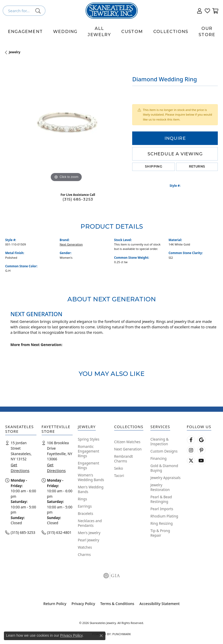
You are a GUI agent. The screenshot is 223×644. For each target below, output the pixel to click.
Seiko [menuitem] (119, 468)
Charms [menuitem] (84, 555)
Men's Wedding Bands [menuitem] (91, 489)
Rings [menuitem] (82, 499)
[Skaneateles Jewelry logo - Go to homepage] (112, 11)
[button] (200, 11)
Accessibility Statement (160, 604)
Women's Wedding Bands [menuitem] (91, 477)
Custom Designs (164, 451)
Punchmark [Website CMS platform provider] (122, 634)
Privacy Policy (83, 604)
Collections (171, 32)
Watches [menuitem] (85, 547)
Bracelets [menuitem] (85, 513)
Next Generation (71, 244)
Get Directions (20, 468)
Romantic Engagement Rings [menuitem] (88, 451)
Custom (132, 32)
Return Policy (55, 604)
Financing (158, 458)
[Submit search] (39, 11)
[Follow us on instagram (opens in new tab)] (191, 450)
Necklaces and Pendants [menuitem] (90, 523)
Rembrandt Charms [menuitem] (124, 459)
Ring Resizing (162, 523)
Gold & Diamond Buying (164, 468)
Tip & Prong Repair (160, 533)
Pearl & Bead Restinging (161, 499)
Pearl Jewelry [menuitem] (88, 540)
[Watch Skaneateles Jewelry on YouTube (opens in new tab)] (201, 461)
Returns (197, 167)
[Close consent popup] (101, 636)
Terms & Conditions (117, 604)
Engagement (25, 32)
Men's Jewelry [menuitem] (89, 533)
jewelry (15, 52)
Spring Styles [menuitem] (89, 439)
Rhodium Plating (164, 516)
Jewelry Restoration (160, 487)
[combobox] (18, 11)
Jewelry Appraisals (165, 478)
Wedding (65, 32)
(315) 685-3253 (78, 199)
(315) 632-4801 (59, 532)
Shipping (154, 167)
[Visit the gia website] (112, 576)
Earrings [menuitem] (85, 506)
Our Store (207, 32)
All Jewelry (99, 32)
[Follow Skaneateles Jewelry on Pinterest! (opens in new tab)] (201, 450)
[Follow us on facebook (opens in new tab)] (191, 440)
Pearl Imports (162, 509)
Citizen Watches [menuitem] (127, 442)
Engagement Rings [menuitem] (88, 465)
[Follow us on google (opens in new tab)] (201, 440)
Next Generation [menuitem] (128, 449)
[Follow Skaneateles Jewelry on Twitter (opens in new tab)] (191, 461)
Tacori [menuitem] (119, 476)
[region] (66, 122)
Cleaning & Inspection (160, 441)
